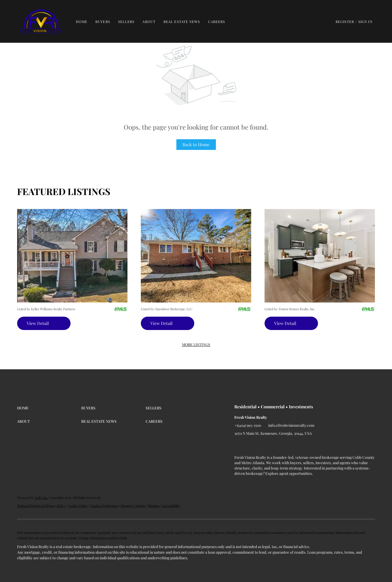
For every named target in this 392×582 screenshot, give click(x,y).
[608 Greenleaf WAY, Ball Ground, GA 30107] (72, 255)
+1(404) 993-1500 (248, 425)
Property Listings (133, 506)
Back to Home (196, 144)
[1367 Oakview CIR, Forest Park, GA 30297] (196, 255)
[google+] (281, 445)
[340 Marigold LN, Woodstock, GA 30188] (320, 255)
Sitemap (154, 506)
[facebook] (238, 445)
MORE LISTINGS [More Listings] (196, 345)
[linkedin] (249, 445)
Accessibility (171, 506)
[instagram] (270, 445)
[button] (41, 21)
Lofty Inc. (42, 498)
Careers (217, 22)
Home (82, 22)
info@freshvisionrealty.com (291, 425)
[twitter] (260, 445)
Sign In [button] (365, 22)
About (149, 22)
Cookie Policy (78, 506)
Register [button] (345, 22)
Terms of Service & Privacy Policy (41, 506)
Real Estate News (182, 22)
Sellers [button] (126, 22)
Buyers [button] (103, 22)
